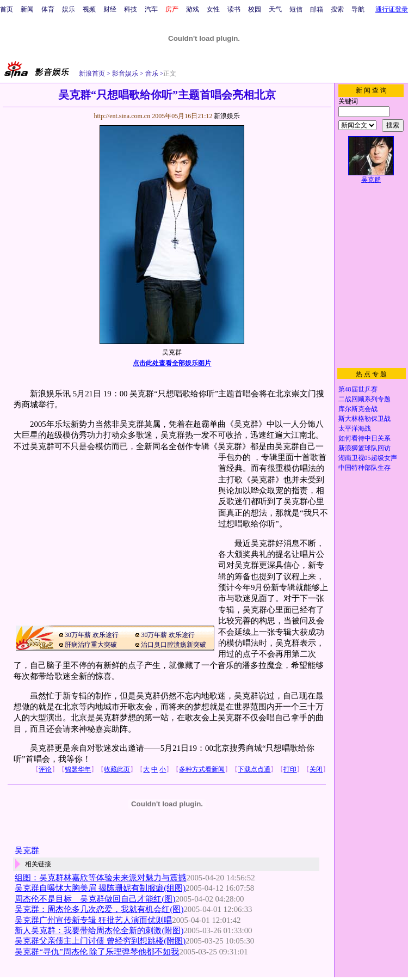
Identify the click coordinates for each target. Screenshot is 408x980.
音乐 (151, 73)
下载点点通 (254, 769)
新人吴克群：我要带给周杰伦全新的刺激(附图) (99, 930)
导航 (358, 9)
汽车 (151, 9)
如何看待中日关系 (364, 438)
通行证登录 (392, 9)
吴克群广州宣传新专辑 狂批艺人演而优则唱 (93, 920)
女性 (213, 9)
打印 (290, 769)
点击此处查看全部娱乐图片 (172, 363)
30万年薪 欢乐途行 (92, 635)
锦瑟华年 (78, 769)
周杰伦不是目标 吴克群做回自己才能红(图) (95, 899)
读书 (234, 9)
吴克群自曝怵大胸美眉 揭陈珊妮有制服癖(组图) (100, 888)
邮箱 (317, 9)
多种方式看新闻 (202, 769)
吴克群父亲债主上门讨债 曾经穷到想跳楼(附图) (100, 941)
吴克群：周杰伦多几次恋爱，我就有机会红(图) (99, 909)
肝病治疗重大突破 (91, 645)
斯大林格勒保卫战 (364, 419)
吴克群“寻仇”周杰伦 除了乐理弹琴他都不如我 (97, 952)
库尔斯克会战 (358, 409)
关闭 (316, 769)
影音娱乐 (125, 73)
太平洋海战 (355, 428)
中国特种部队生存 (364, 468)
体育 (48, 9)
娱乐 (69, 9)
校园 (255, 9)
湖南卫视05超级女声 (368, 458)
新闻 (27, 9)
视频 (89, 9)
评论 (45, 769)
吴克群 (27, 850)
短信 (296, 9)
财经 (110, 9)
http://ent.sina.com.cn (123, 116)
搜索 (337, 9)
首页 (7, 9)
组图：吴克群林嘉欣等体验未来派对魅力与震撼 (100, 878)
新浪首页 (92, 73)
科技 (131, 9)
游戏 (193, 9)
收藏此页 (117, 769)
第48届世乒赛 (358, 389)
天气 (275, 9)
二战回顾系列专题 (364, 399)
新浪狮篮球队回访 (364, 448)
